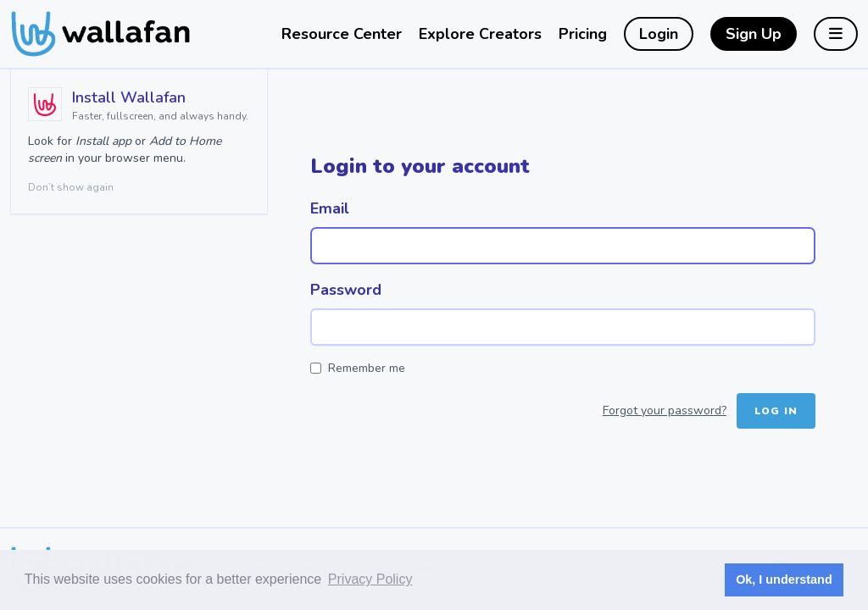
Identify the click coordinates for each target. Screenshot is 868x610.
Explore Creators (480, 34)
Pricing (583, 34)
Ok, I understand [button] (784, 579)
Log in (776, 411)
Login (659, 34)
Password (346, 290)
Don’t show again (71, 187)
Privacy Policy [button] (370, 579)
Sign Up (754, 34)
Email (330, 208)
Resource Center (342, 34)
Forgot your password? (665, 410)
